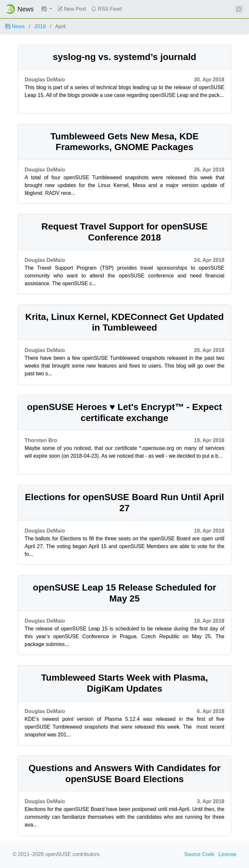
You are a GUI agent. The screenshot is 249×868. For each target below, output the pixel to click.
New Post (72, 9)
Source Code (199, 854)
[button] (47, 9)
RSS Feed (106, 9)
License (227, 854)
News (15, 26)
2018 (40, 26)
